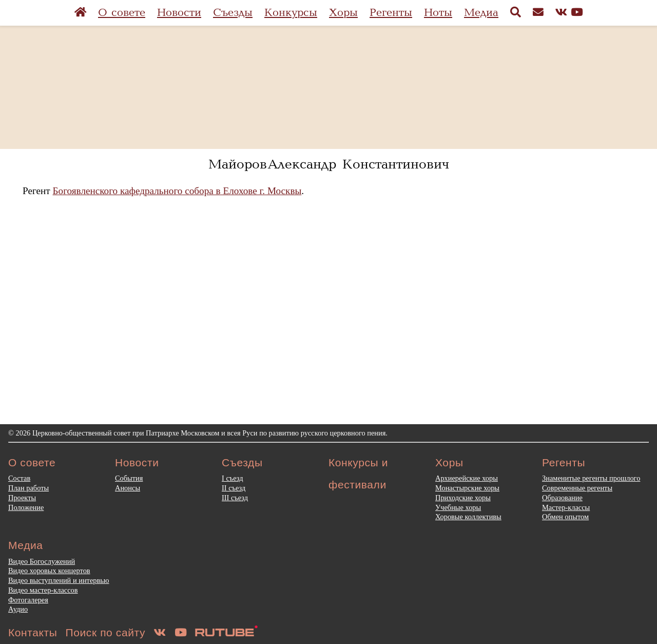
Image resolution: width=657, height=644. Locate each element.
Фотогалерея (28, 600)
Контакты (33, 632)
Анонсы (128, 488)
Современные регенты (577, 488)
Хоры (343, 13)
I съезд (233, 478)
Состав (19, 478)
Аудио (18, 609)
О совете (122, 13)
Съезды (233, 13)
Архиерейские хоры (467, 478)
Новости (179, 13)
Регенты (391, 13)
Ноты (438, 13)
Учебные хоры (458, 507)
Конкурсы (291, 13)
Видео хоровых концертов (49, 571)
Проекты (22, 498)
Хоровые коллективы (468, 517)
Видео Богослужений (42, 561)
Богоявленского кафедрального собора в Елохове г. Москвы (177, 191)
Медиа (481, 13)
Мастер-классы (566, 507)
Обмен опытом (565, 517)
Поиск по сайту (106, 632)
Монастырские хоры (467, 488)
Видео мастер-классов (43, 590)
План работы (28, 488)
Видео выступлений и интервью (59, 580)
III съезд (235, 498)
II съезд (234, 488)
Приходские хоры (463, 498)
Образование (562, 498)
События (129, 478)
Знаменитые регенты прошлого (591, 478)
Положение (26, 507)
